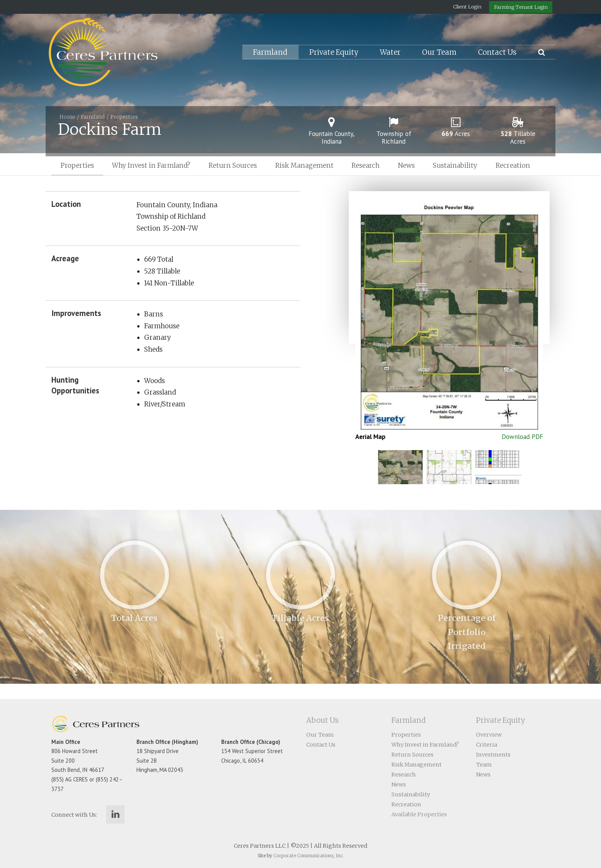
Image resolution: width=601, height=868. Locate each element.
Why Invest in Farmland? (151, 165)
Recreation (513, 165)
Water (390, 52)
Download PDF (522, 437)
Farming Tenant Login (521, 7)
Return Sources (233, 165)
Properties (124, 117)
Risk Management (304, 165)
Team (484, 765)
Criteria (487, 745)
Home (67, 117)
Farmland (270, 52)
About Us (323, 720)
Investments (493, 755)
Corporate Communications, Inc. (309, 856)
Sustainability (455, 165)
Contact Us (497, 52)
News (406, 165)
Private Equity (334, 52)
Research (365, 165)
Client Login (467, 7)
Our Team (439, 52)
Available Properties (419, 814)
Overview (489, 735)
